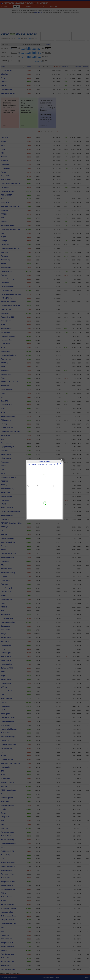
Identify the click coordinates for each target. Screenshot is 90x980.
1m (43, 464)
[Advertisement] (45, 503)
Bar (29, 464)
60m (50, 464)
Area (39, 464)
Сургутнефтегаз (44, 461)
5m (46, 464)
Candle (34, 464)
